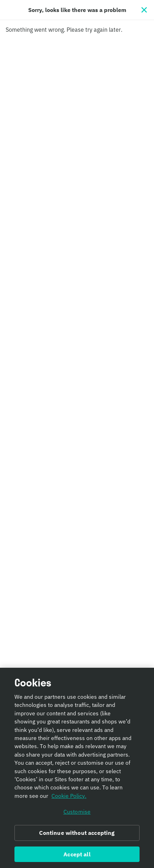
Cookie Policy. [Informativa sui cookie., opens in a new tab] (69, 800)
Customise (77, 815)
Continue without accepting (77, 837)
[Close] (144, 10)
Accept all (77, 858)
